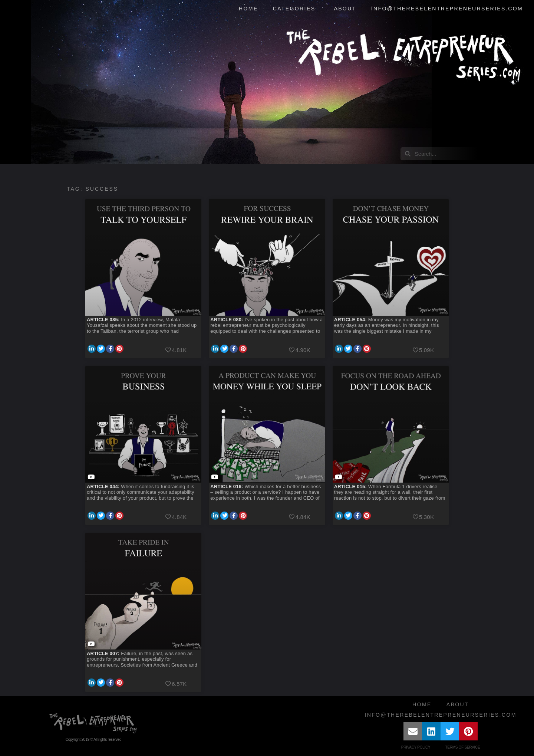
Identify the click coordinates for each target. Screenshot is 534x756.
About (345, 9)
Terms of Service (462, 747)
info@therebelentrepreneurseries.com (447, 9)
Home (248, 9)
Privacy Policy (416, 747)
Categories (296, 9)
